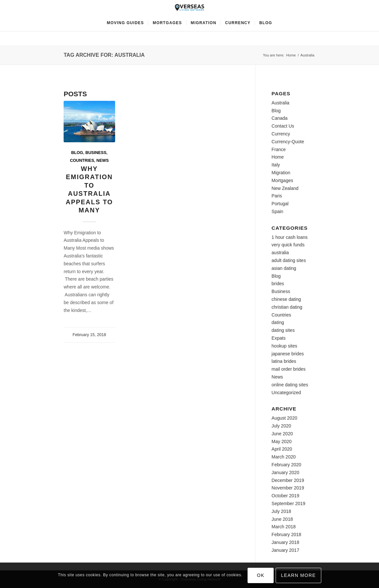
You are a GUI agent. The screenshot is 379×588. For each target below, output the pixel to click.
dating (278, 322)
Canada (280, 118)
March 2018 (284, 527)
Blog (77, 153)
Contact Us (283, 126)
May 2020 (282, 441)
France (279, 149)
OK (261, 575)
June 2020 (282, 434)
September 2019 (289, 503)
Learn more (299, 575)
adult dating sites (289, 260)
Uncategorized (286, 393)
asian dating (284, 268)
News (103, 161)
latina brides (284, 361)
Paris (277, 196)
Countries (82, 161)
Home (291, 55)
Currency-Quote (288, 142)
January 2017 (286, 550)
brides (278, 284)
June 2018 (282, 519)
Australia (280, 103)
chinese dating (286, 299)
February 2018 (287, 534)
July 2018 (281, 511)
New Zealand (285, 188)
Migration (281, 173)
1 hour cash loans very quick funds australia (290, 245)
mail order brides (289, 369)
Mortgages (282, 180)
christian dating (287, 307)
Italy (276, 165)
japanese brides (288, 354)
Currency (281, 134)
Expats (279, 338)
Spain (278, 211)
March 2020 (284, 457)
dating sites (283, 330)
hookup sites (285, 346)
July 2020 (281, 426)
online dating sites (290, 385)
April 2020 (282, 449)
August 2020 (285, 418)
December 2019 (288, 480)
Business (96, 153)
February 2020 (287, 465)
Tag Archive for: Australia (104, 55)
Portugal (280, 204)
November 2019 (288, 488)
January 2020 (286, 472)
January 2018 (286, 542)
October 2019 (286, 496)
